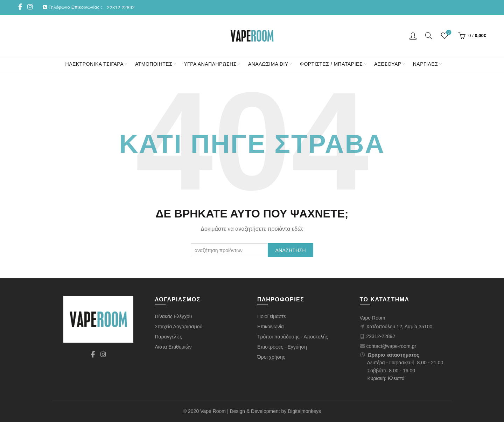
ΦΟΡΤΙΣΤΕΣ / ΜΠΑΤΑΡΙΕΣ (331, 64)
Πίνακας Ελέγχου (174, 316)
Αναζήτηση (290, 250)
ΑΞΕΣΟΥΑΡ (388, 64)
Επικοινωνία (271, 327)
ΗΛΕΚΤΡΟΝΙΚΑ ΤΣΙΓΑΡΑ (94, 64)
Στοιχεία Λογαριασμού (179, 327)
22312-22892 (381, 336)
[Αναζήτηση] (429, 36)
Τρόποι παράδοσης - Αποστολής (293, 337)
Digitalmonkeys (304, 411)
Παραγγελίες (169, 337)
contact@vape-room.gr (391, 346)
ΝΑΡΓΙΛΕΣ (426, 64)
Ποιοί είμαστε (272, 316)
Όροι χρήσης (271, 357)
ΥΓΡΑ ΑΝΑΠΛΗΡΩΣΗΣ (210, 64)
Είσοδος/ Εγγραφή (413, 36)
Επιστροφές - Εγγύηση (282, 347)
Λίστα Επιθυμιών (173, 347)
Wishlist (448, 33)
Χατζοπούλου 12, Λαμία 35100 (400, 327)
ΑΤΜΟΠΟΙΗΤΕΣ (154, 64)
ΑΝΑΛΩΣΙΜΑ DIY (268, 64)
